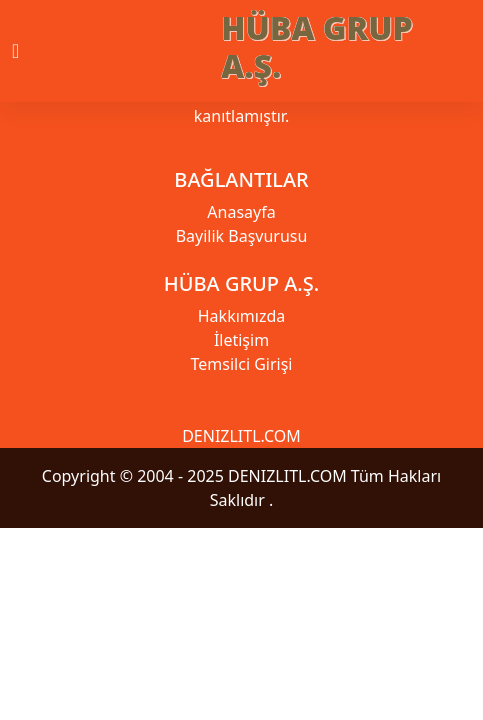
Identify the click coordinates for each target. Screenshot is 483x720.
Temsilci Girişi (242, 364)
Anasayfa (241, 212)
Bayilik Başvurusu (242, 236)
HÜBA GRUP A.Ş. (317, 46)
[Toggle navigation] (33, 51)
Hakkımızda (241, 316)
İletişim (241, 340)
